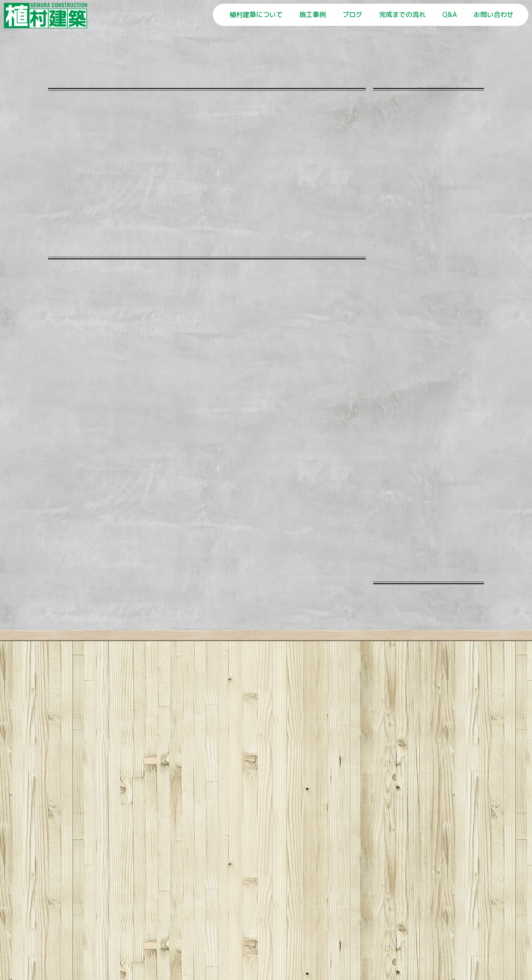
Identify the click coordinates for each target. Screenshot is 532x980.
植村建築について (256, 15)
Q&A (450, 15)
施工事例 (313, 15)
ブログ (352, 15)
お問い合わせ (494, 15)
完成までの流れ (402, 15)
